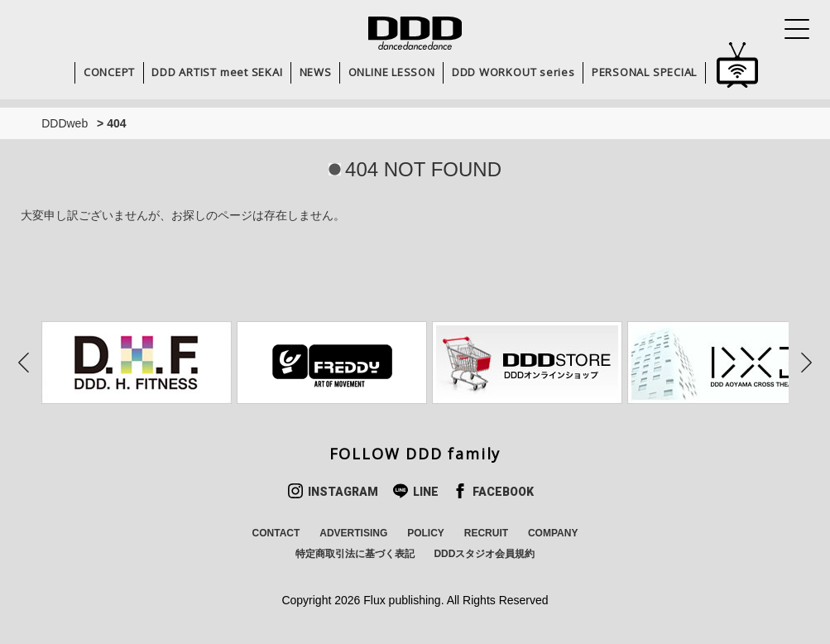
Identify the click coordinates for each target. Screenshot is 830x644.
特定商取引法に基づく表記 (355, 554)
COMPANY (553, 533)
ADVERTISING (353, 533)
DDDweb (65, 123)
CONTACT (276, 533)
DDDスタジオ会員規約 (484, 554)
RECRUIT (486, 533)
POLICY (426, 533)
